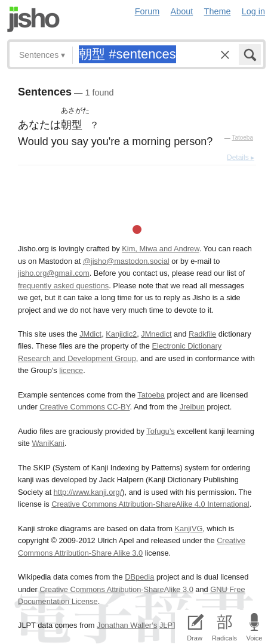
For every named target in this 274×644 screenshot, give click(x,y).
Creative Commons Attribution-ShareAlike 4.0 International (150, 504)
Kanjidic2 (121, 334)
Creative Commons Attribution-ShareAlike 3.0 (116, 589)
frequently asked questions (63, 286)
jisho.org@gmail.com (54, 273)
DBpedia (139, 577)
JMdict (90, 334)
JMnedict (156, 334)
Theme (218, 11)
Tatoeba (242, 138)
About (182, 11)
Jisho (33, 19)
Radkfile (202, 334)
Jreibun (192, 407)
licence (71, 370)
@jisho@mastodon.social (126, 261)
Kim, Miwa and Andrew (160, 249)
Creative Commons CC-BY (84, 407)
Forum (147, 11)
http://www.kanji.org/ (88, 492)
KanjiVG (188, 529)
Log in (253, 11)
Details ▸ (241, 158)
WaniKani (48, 443)
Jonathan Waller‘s (127, 625)
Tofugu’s (160, 431)
